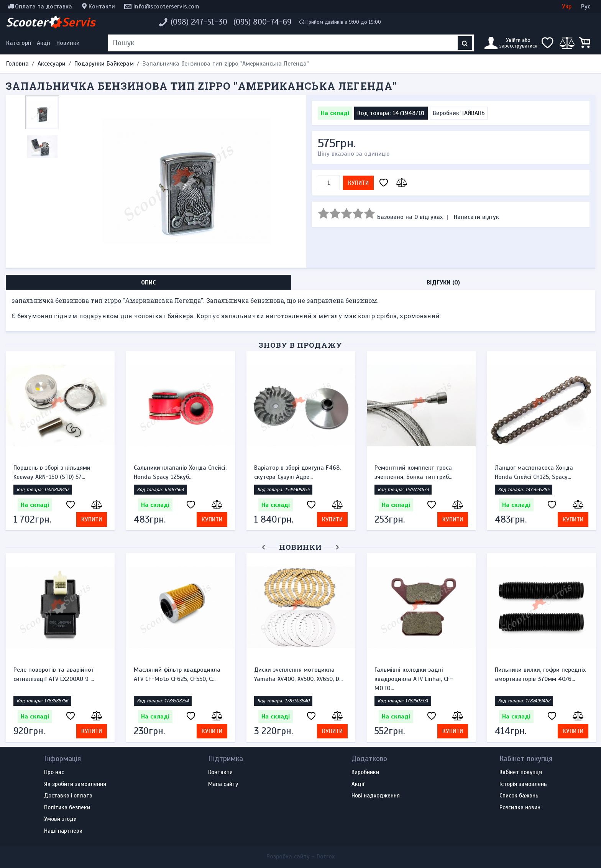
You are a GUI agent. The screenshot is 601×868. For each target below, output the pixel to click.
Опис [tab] (149, 283)
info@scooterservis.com (166, 7)
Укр (567, 7)
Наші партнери (63, 831)
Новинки (68, 43)
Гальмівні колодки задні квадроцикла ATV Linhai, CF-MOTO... (414, 679)
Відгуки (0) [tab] (443, 283)
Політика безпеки (67, 808)
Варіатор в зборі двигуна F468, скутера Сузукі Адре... (297, 472)
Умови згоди (60, 819)
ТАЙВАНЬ (473, 113)
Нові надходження (376, 796)
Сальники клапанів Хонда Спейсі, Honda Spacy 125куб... (180, 472)
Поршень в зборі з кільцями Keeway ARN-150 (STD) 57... (52, 472)
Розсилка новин (520, 808)
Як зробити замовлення (75, 784)
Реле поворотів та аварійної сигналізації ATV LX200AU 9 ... (54, 674)
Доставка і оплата (68, 796)
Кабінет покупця (521, 773)
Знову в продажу (300, 345)
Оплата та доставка (44, 7)
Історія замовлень (523, 784)
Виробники (365, 773)
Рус (586, 7)
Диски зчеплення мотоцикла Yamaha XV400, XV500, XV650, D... (298, 674)
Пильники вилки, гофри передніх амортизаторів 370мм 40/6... (540, 674)
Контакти (102, 7)
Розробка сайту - (300, 856)
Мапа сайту (223, 784)
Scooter (51, 22)
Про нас (54, 773)
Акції (44, 43)
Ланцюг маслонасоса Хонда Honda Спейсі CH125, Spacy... (534, 472)
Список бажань (519, 796)
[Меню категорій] (20, 43)
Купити (358, 183)
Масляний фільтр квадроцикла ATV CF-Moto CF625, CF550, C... (177, 674)
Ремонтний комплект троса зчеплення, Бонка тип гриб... (413, 472)
